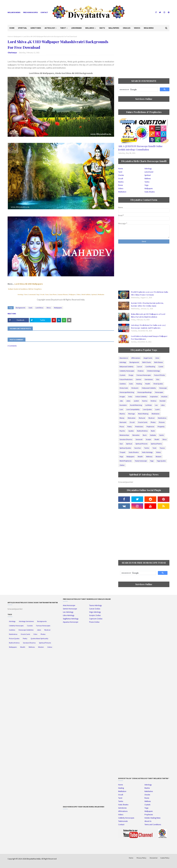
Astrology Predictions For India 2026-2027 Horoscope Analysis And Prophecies (148, 326)
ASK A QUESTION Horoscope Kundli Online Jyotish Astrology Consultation (140, 148)
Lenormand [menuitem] (76, 28)
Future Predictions (126, 379)
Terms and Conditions (153, 825)
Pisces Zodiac (94, 622)
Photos (153, 422)
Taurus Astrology (95, 605)
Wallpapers (17, 36)
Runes (121, 185)
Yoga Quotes (161, 461)
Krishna (153, 401)
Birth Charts (147, 362)
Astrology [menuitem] (50, 28)
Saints (162, 435)
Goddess (123, 384)
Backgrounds (20, 308)
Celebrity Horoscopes (127, 371)
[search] (138, 90)
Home (10, 36)
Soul (121, 444)
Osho (35, 634)
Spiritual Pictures (141, 444)
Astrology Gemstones (26, 621)
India (130, 397)
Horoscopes (159, 392)
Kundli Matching (136, 405)
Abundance (124, 358)
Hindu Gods (124, 388)
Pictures (162, 422)
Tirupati (122, 452)
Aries (157, 358)
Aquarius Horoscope (71, 622)
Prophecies (150, 427)
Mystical (151, 418)
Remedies (136, 435)
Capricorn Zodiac (96, 619)
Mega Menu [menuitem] (149, 28)
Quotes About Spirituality (39, 638)
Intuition (164, 397)
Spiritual (94, 295)
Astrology (20, 295)
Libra (163, 405)
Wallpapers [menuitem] (114, 28)
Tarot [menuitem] (63, 28)
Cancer (139, 367)
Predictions (139, 427)
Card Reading (150, 367)
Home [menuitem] (12, 28)
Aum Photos (53, 295)
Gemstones (149, 379)
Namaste (123, 422)
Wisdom (159, 457)
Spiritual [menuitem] (22, 28)
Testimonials (123, 821)
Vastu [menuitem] (102, 28)
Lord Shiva (39, 308)
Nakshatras (162, 418)
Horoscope (163, 388)
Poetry (130, 427)
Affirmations (136, 358)
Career (161, 367)
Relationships (124, 435)
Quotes (131, 431)
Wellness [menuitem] (90, 28)
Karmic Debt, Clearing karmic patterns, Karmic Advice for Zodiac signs (147, 304)
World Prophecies (126, 461)
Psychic (122, 431)
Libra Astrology (69, 615)
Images (122, 397)
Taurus (162, 448)
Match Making (143, 414)
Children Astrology (153, 371)
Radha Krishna (142, 431)
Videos (78, 295)
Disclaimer (154, 858)
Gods (30, 308)
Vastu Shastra (150, 192)
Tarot (26, 295)
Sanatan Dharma (63, 295)
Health (148, 384)
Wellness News (14, 12)
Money (122, 418)
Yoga (38, 295)
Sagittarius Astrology (71, 619)
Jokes (128, 401)
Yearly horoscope (141, 461)
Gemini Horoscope (70, 609)
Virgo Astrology (95, 612)
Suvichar (138, 448)
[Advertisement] (144, 55)
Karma (145, 401)
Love (121, 409)
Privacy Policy (141, 858)
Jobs (121, 401)
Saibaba (153, 435)
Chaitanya (12, 53)
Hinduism (135, 388)
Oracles (121, 175)
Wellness (148, 179)
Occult (42, 295)
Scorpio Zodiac (95, 615)
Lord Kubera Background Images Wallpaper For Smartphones (149, 338)
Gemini (139, 379)
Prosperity (161, 427)
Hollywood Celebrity (149, 388)
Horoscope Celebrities (26, 630)
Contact (44, 12)
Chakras (141, 371)
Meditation (101, 295)
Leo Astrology (68, 612)
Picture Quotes (14, 638)
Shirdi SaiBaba (86, 295)
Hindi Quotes (158, 384)
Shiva (49, 308)
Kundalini (123, 405)
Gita (158, 379)
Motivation (132, 418)
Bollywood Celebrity (127, 367)
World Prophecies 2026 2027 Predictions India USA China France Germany (149, 293)
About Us (148, 821)
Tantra (147, 182)
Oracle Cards (143, 422)
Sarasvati (139, 439)
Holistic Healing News (152, 818)
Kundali (163, 401)
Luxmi (157, 409)
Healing (139, 384)
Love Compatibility (133, 409)
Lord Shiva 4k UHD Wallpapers (29, 284)
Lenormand (32, 295)
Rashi (153, 431)
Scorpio (148, 439)
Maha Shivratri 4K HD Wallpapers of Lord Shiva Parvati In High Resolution (148, 315)
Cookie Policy (165, 858)
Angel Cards (148, 358)
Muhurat (142, 418)
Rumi (145, 435)
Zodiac (122, 465)
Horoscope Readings (145, 392)
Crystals (122, 375)
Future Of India (160, 375)
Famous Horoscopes (144, 375)
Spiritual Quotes (125, 448)
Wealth (140, 457)
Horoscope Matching (127, 392)
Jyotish (136, 401)
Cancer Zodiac (95, 609)
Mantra (121, 182)
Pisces (122, 427)
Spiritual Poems (156, 444)
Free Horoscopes (30, 12)
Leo (156, 405)
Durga (131, 375)
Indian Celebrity (141, 397)
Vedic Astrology (147, 452)
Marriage (132, 414)
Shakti (157, 439)
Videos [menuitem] (137, 28)
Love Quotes (147, 409)
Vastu (47, 295)
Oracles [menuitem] (127, 28)
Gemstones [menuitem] (36, 28)
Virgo (121, 457)
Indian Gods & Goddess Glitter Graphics (25, 289)
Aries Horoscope (69, 605)
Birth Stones (159, 362)
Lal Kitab (148, 405)
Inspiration (154, 397)
